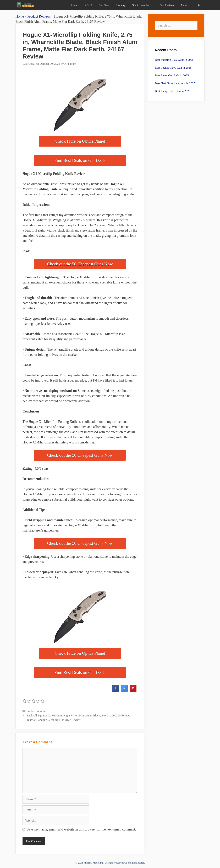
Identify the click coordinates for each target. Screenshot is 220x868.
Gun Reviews (167, 5)
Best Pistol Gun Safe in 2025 (172, 75)
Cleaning (120, 5)
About (188, 5)
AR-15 (88, 5)
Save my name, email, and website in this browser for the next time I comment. (81, 829)
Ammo (74, 5)
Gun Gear (104, 5)
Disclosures (138, 863)
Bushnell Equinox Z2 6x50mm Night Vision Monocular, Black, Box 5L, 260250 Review (78, 716)
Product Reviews (39, 16)
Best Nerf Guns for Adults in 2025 (175, 83)
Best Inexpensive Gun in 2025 (173, 91)
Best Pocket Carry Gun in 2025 (173, 68)
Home (20, 16)
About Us (122, 863)
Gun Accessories (144, 5)
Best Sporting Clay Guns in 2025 (174, 60)
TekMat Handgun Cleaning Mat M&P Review (53, 720)
